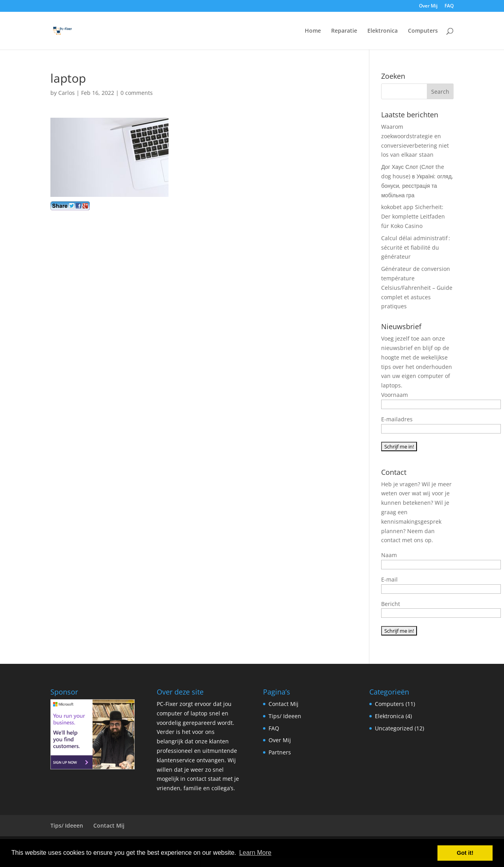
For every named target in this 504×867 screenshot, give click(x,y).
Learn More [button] (255, 853)
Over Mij (428, 6)
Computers (423, 31)
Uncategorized (394, 728)
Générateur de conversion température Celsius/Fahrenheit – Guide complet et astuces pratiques (417, 287)
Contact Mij (283, 704)
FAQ (449, 6)
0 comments (137, 93)
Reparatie (344, 31)
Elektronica (383, 31)
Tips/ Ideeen (285, 716)
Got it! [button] (465, 853)
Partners (280, 752)
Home (313, 31)
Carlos (67, 93)
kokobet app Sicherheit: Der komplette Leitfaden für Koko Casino (413, 216)
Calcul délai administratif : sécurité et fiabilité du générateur (416, 247)
